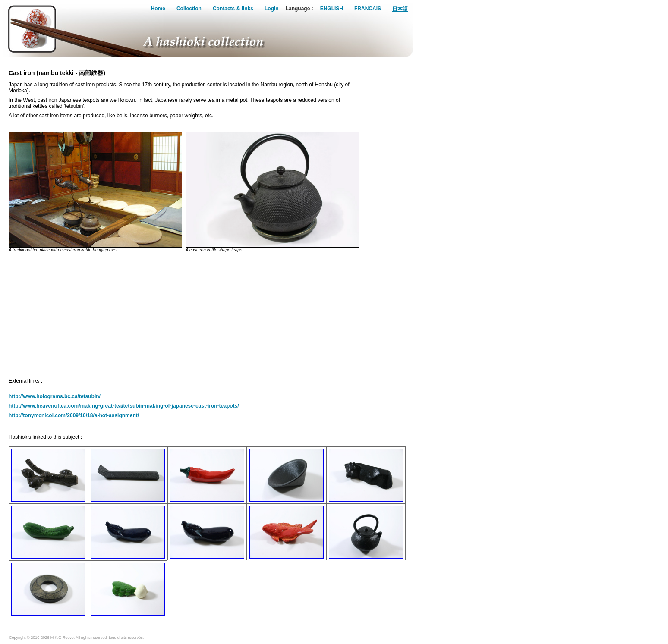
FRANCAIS (368, 9)
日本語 (400, 9)
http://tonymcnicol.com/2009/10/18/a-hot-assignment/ (74, 415)
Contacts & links (233, 9)
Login (272, 9)
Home (158, 9)
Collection (189, 9)
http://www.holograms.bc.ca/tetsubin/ (55, 396)
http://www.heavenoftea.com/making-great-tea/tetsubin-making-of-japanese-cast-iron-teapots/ (124, 406)
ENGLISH (332, 9)
